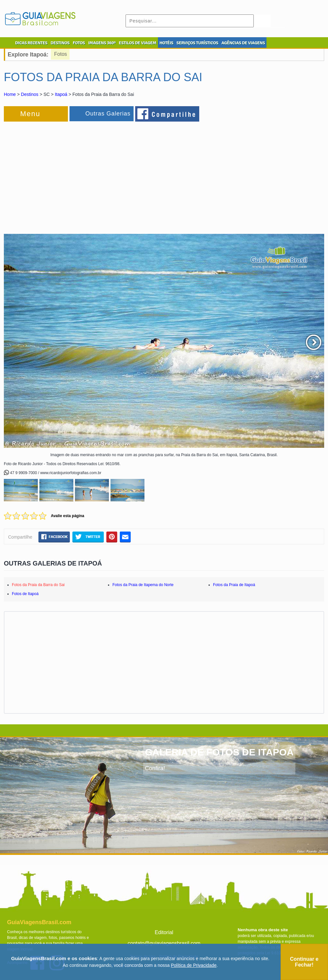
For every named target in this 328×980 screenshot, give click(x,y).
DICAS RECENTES (31, 43)
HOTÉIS (166, 43)
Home (10, 94)
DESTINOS (60, 43)
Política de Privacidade (194, 965)
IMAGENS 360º (102, 43)
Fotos (61, 54)
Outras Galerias (108, 114)
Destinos (29, 94)
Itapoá (61, 94)
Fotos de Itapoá (25, 594)
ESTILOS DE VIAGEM (138, 43)
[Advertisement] (74, 175)
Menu (30, 114)
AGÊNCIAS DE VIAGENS (243, 43)
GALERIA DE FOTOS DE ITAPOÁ (219, 752)
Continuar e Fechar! (304, 962)
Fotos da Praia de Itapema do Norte (143, 585)
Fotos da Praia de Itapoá (234, 585)
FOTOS (79, 43)
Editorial (164, 932)
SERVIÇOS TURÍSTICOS (197, 43)
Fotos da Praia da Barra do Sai (38, 585)
